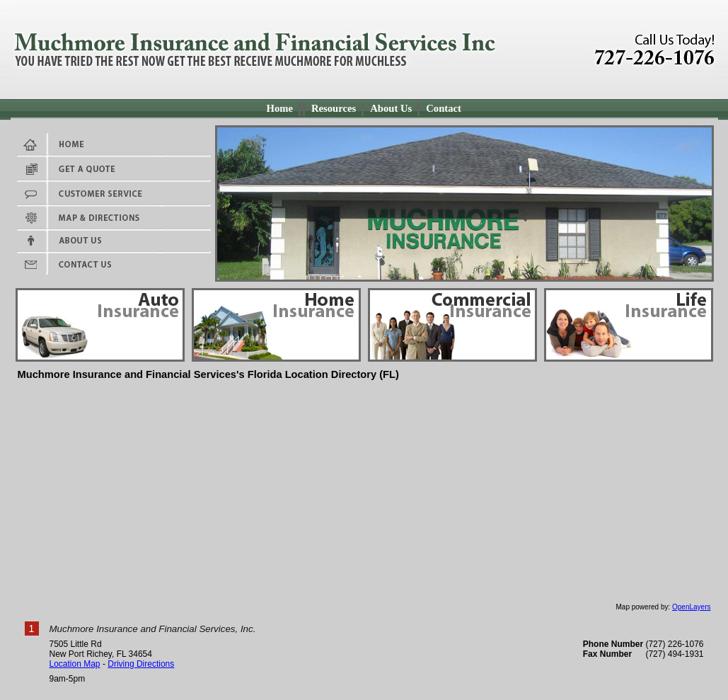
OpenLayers (691, 607)
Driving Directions (141, 664)
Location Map (75, 664)
